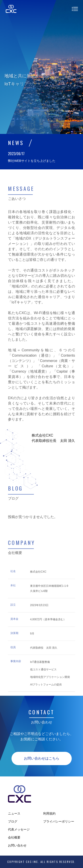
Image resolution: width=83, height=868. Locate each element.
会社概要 (14, 837)
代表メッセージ (19, 829)
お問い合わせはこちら (42, 758)
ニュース (14, 813)
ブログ (13, 821)
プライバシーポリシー (59, 821)
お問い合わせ (17, 845)
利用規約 (49, 813)
